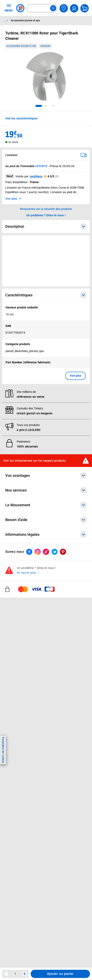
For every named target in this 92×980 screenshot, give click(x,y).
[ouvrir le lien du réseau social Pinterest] (63, 552)
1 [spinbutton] (15, 974)
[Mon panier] (85, 8)
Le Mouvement (46, 505)
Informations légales (46, 535)
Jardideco (36, 176)
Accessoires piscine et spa (21, 46)
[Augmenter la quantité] (25, 974)
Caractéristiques (46, 295)
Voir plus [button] (76, 376)
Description (46, 227)
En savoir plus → (28, 573)
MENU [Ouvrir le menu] (9, 8)
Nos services (46, 491)
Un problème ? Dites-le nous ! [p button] (46, 215)
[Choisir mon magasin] (64, 8)
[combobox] (42, 8)
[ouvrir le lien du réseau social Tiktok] (46, 552)
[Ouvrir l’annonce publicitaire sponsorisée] (46, 261)
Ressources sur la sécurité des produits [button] (46, 209)
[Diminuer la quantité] (6, 974)
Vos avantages (46, 476)
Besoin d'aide (46, 520)
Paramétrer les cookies (3, 750)
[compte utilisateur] (74, 8)
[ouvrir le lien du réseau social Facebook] (29, 552)
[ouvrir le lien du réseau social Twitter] (55, 552)
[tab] (39, 106)
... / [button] (5, 20)
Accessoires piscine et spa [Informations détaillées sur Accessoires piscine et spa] (25, 20)
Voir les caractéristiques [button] (21, 118)
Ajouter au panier (60, 974)
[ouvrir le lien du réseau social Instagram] (38, 552)
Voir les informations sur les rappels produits (35, 461)
